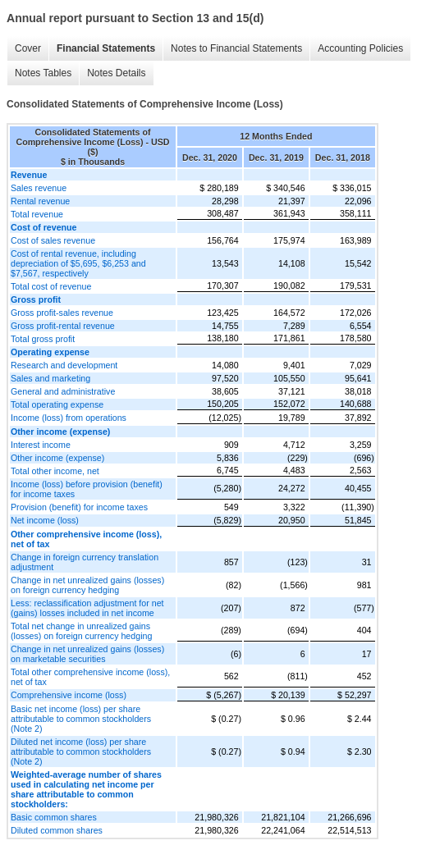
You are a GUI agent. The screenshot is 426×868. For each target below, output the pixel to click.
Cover (28, 48)
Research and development (64, 365)
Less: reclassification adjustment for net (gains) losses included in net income (87, 608)
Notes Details (116, 73)
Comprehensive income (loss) (69, 695)
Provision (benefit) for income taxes (79, 507)
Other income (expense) (57, 458)
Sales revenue (39, 188)
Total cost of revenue (51, 286)
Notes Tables (43, 73)
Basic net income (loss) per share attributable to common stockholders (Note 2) (81, 719)
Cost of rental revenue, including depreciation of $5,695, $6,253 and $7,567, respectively (78, 263)
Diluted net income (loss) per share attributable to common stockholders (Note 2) (81, 752)
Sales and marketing (50, 378)
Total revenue (37, 214)
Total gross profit (43, 339)
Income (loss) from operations (69, 418)
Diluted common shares (57, 830)
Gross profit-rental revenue (63, 326)
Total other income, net (55, 471)
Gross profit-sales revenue (62, 313)
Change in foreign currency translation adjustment (85, 562)
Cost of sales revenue (53, 240)
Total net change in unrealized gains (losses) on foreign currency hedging (81, 631)
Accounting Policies (360, 48)
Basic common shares (54, 817)
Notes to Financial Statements (236, 48)
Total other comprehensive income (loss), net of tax (90, 677)
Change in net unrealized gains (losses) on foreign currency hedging (87, 585)
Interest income (41, 445)
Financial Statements (106, 48)
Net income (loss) (45, 520)
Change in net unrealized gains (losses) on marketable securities (87, 654)
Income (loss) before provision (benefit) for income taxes (87, 489)
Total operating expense (57, 404)
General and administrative (63, 391)
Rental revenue (40, 201)
